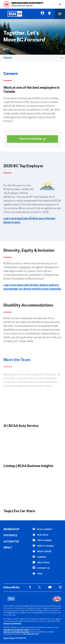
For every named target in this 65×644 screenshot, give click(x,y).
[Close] (60, 4)
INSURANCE (10, 536)
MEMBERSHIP (11, 529)
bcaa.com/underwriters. (13, 624)
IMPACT (8, 548)
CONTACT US (41, 568)
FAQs (37, 573)
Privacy (12, 638)
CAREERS (39, 557)
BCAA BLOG (40, 535)
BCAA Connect (43, 529)
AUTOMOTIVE (11, 542)
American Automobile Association (16, 632)
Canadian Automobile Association (16, 630)
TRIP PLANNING (42, 540)
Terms (6, 638)
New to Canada (43, 546)
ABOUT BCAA (41, 562)
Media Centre (42, 551)
